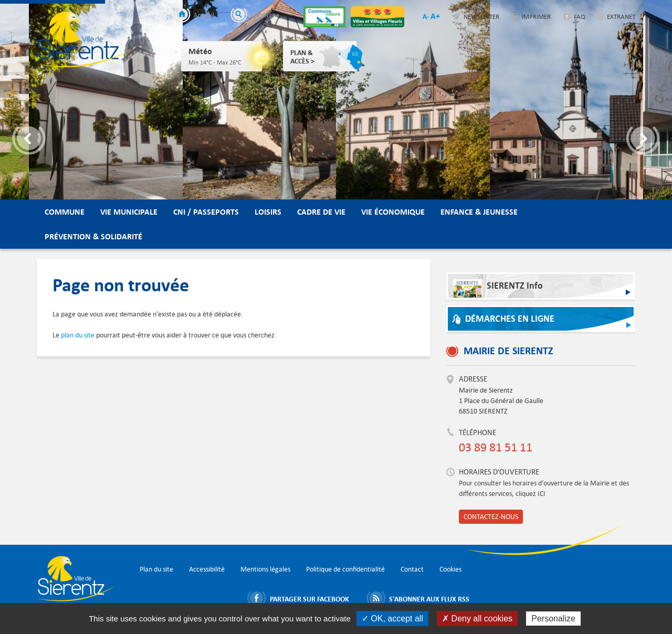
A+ (435, 16)
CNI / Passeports (206, 212)
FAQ (580, 16)
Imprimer (536, 16)
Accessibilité (207, 569)
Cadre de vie (321, 212)
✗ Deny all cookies (477, 619)
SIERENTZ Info (498, 288)
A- (426, 16)
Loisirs (268, 212)
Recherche (265, 15)
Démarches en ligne (510, 319)
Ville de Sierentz (84, 39)
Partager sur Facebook (309, 599)
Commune (65, 212)
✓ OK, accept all (392, 619)
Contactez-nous (491, 517)
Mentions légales (265, 569)
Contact (412, 569)
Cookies (450, 569)
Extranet (621, 16)
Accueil (204, 15)
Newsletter (481, 16)
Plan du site (156, 569)
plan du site (78, 335)
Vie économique (393, 212)
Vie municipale (129, 212)
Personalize (553, 619)
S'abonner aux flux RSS (429, 599)
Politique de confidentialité (345, 569)
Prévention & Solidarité (93, 236)
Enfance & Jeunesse (479, 212)
